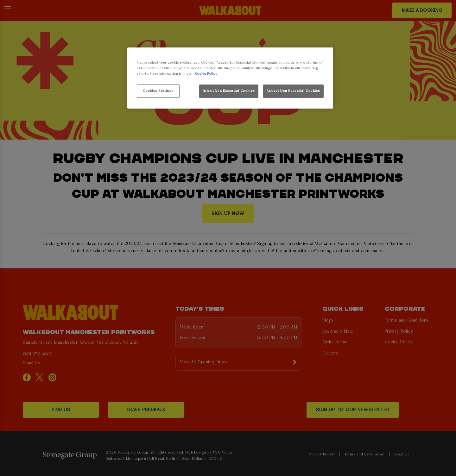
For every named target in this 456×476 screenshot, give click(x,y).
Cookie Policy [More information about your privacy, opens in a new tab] (206, 74)
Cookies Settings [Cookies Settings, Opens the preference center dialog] (158, 91)
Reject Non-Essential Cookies (229, 91)
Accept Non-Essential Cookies (293, 91)
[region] (230, 78)
